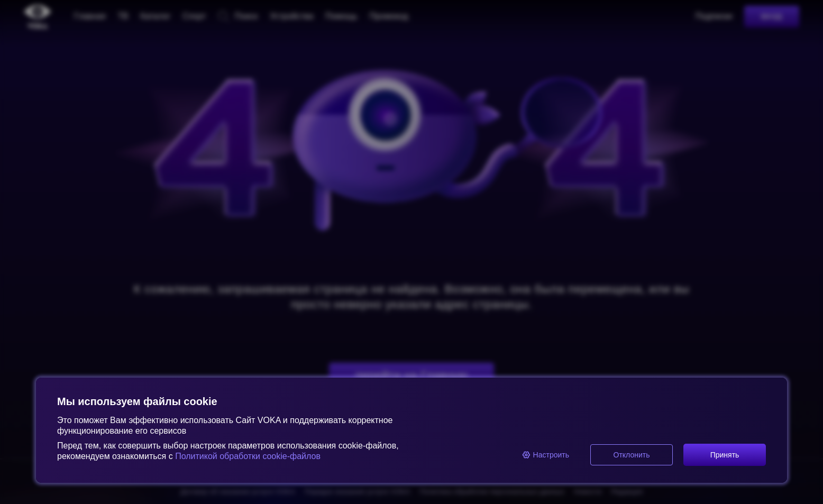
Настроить (546, 455)
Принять (725, 455)
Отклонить (632, 455)
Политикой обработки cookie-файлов (247, 456)
